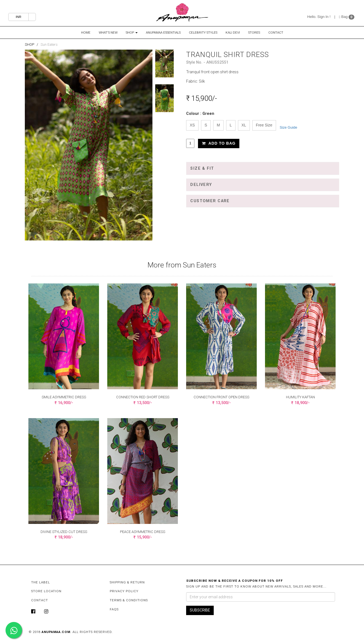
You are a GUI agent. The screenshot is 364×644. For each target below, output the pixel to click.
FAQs (114, 609)
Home (86, 33)
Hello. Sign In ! (319, 17)
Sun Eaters (49, 44)
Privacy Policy (124, 591)
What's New (108, 33)
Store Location (46, 591)
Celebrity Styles (203, 33)
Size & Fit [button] (202, 168)
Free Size (264, 125)
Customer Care (210, 201)
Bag (344, 17)
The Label (41, 582)
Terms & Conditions (129, 600)
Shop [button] (132, 33)
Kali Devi (233, 33)
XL (244, 125)
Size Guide (288, 127)
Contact (276, 33)
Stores (254, 33)
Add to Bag (219, 143)
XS (192, 125)
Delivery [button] (201, 185)
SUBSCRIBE (200, 610)
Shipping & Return (127, 582)
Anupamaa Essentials (163, 33)
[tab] (263, 168)
